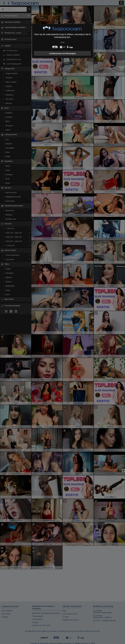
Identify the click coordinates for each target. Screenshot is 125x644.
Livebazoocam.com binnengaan (62, 53)
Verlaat (62, 42)
